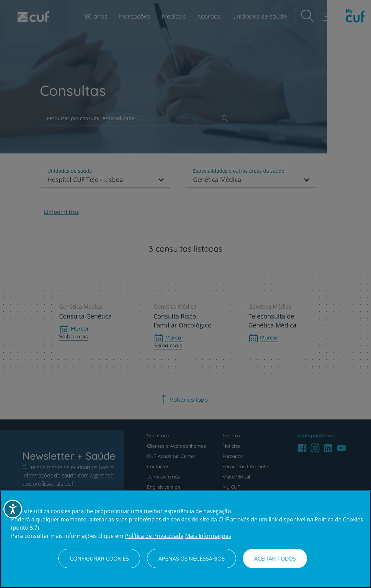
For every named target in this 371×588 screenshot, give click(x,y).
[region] (185, 539)
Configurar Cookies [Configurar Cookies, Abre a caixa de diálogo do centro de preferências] (99, 558)
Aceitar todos (275, 558)
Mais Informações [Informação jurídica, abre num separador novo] (208, 536)
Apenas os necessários (192, 558)
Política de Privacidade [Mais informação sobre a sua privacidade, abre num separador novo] (154, 536)
